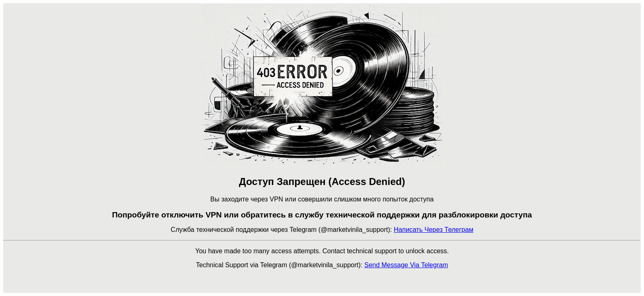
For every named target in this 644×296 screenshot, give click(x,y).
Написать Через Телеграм (434, 230)
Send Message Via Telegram (406, 265)
